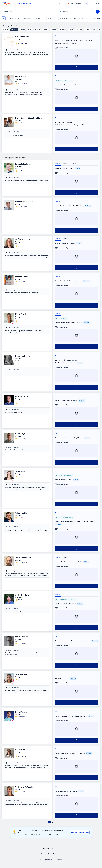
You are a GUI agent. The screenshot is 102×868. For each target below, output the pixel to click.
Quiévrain (62, 30)
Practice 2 (66, 164)
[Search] (98, 12)
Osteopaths (49, 859)
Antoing (53, 30)
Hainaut (5, 30)
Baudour (79, 30)
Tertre (71, 30)
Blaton (23, 30)
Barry (30, 30)
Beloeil (45, 30)
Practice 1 (58, 36)
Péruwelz (14, 30)
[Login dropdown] (88, 3)
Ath (94, 30)
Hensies (37, 30)
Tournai (87, 30)
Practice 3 (74, 164)
